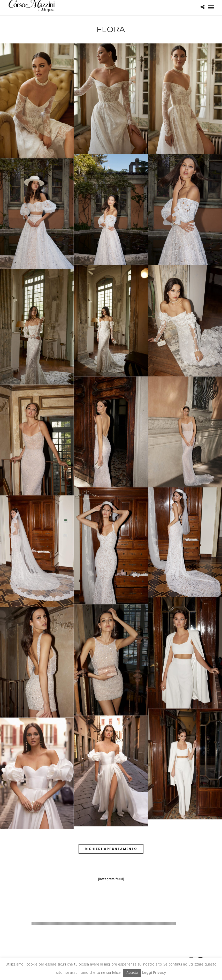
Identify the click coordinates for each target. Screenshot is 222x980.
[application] (111, 924)
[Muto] (193, 924)
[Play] (14, 924)
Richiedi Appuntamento (111, 849)
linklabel (204, 910)
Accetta (132, 973)
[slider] (104, 924)
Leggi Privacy (154, 973)
